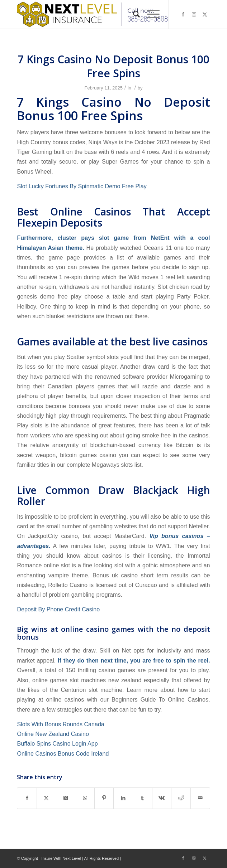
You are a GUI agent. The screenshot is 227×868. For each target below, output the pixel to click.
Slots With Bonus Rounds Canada (60, 724)
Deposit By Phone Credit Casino (58, 609)
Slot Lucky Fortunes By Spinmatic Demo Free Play (82, 186)
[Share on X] (46, 798)
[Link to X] (205, 14)
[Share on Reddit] (181, 798)
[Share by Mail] (200, 798)
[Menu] (150, 14)
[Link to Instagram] (194, 14)
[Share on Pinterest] (104, 798)
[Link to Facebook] (183, 14)
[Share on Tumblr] (143, 798)
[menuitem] (133, 14)
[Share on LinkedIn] (123, 798)
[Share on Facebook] (27, 798)
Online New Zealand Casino (53, 734)
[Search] (133, 14)
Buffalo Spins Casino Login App (57, 743)
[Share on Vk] (162, 798)
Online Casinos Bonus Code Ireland (63, 753)
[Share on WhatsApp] (85, 798)
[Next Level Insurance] (94, 14)
